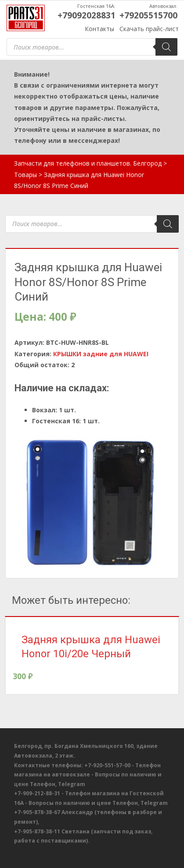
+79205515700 (148, 15)
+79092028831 (87, 15)
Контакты (99, 29)
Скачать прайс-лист (149, 29)
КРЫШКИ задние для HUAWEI (101, 354)
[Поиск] (166, 47)
